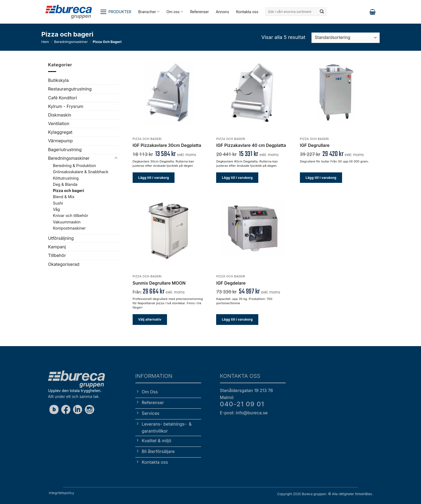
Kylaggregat (60, 132)
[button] (116, 12)
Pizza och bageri (68, 191)
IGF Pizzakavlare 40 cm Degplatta (251, 145)
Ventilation (59, 124)
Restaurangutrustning (70, 89)
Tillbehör (57, 255)
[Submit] (322, 12)
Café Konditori (63, 97)
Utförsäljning (61, 238)
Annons (222, 12)
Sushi (58, 203)
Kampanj (57, 247)
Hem (45, 42)
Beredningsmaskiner (71, 42)
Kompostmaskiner (69, 228)
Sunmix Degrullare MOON (159, 283)
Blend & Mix (64, 197)
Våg (56, 209)
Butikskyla (58, 80)
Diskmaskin (60, 115)
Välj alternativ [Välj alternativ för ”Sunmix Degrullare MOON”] (150, 319)
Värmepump (60, 141)
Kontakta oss (247, 12)
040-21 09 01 (242, 404)
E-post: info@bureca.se (244, 413)
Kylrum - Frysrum (66, 106)
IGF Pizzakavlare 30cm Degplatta (167, 145)
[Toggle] (116, 158)
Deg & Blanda (65, 184)
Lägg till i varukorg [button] (154, 178)
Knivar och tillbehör (71, 215)
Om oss (175, 12)
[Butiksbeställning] (346, 38)
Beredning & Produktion (74, 166)
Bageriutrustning (65, 150)
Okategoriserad (64, 264)
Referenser (199, 12)
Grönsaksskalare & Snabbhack (81, 172)
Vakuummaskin (67, 222)
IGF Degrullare (315, 145)
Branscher (149, 12)
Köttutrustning (66, 178)
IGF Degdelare (231, 283)
